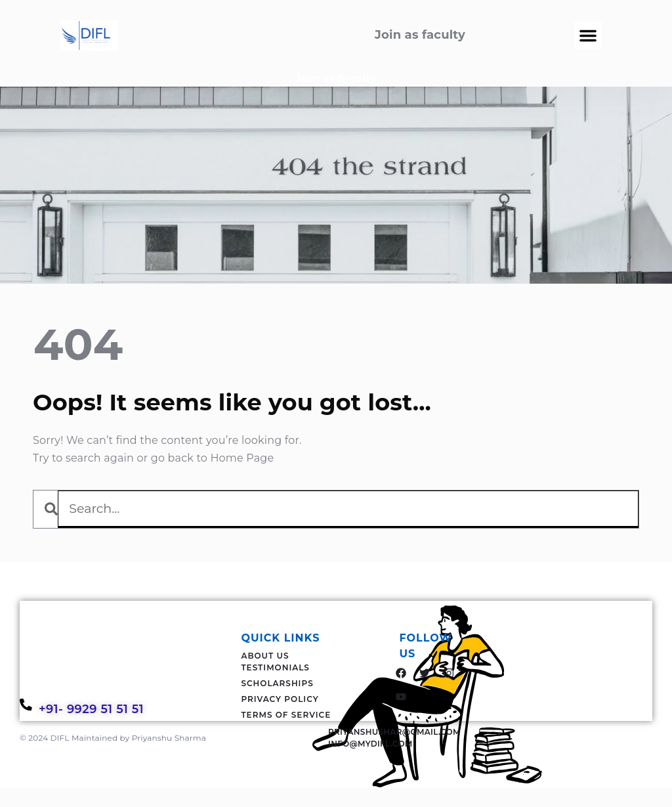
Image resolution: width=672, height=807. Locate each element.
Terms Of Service (286, 715)
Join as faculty (336, 78)
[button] (588, 35)
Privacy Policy (280, 699)
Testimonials (275, 667)
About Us (265, 656)
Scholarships (277, 683)
